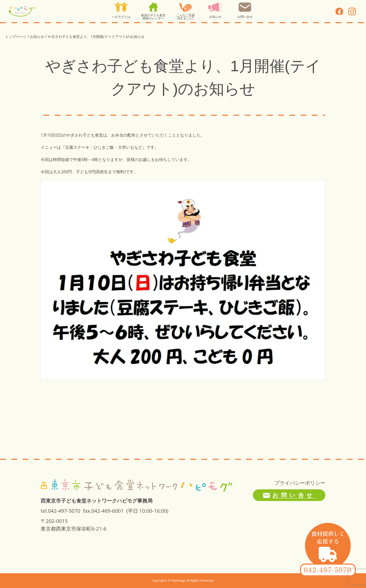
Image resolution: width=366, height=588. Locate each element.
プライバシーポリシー (300, 483)
